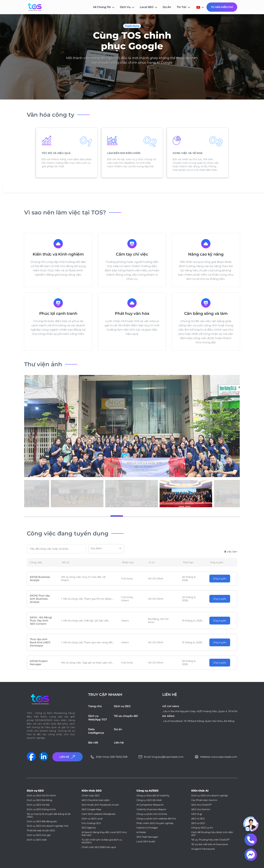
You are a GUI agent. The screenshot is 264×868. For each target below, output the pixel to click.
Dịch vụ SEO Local (92, 819)
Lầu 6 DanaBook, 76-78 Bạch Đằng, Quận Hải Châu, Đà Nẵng (199, 721)
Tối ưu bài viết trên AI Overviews (210, 844)
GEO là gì (197, 814)
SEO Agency (89, 828)
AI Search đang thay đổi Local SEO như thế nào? (104, 834)
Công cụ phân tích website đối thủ (156, 819)
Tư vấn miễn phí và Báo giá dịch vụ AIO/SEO (102, 841)
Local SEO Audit (146, 841)
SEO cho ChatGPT (201, 805)
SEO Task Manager (147, 837)
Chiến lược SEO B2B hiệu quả (99, 847)
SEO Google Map (91, 809)
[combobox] (106, 549)
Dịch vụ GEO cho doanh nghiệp (210, 796)
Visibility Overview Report (151, 809)
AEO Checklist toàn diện (96, 800)
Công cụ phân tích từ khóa (152, 814)
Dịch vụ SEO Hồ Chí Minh (41, 796)
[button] (101, 516)
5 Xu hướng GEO (91, 823)
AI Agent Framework (203, 849)
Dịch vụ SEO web (37, 840)
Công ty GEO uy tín (202, 828)
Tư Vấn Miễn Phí (222, 7)
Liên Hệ (68, 757)
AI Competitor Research (150, 805)
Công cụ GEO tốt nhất (149, 800)
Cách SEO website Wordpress (98, 814)
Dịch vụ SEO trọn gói (39, 835)
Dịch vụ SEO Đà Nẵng (39, 800)
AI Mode (141, 832)
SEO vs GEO (198, 823)
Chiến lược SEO (91, 796)
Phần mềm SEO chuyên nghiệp (155, 823)
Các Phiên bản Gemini (204, 800)
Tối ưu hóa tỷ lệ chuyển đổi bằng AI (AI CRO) (49, 815)
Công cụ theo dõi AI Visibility (153, 796)
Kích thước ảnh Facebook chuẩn (100, 805)
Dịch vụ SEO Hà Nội (38, 805)
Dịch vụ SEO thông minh (41, 809)
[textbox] (106, 548)
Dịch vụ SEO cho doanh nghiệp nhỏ (48, 826)
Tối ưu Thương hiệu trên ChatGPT (210, 840)
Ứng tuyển (220, 579)
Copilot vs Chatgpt (147, 828)
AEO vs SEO (198, 819)
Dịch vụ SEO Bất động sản (42, 821)
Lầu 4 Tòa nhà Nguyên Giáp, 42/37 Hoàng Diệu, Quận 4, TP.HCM (200, 711)
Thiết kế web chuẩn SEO (41, 830)
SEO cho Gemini (201, 809)
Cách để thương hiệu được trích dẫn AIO (212, 834)
